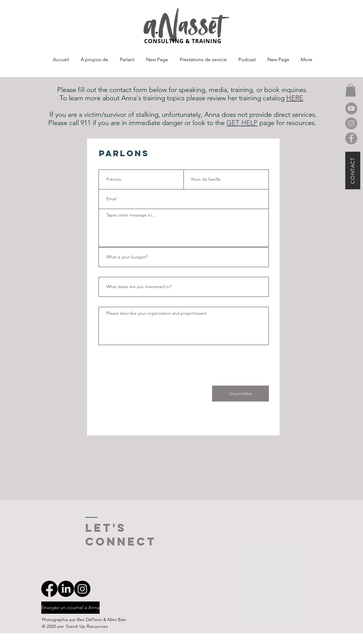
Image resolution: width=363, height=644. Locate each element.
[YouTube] (351, 108)
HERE (295, 98)
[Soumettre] (240, 394)
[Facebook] (351, 138)
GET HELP (242, 123)
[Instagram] (351, 123)
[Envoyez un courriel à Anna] (70, 608)
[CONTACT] (353, 170)
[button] (351, 90)
